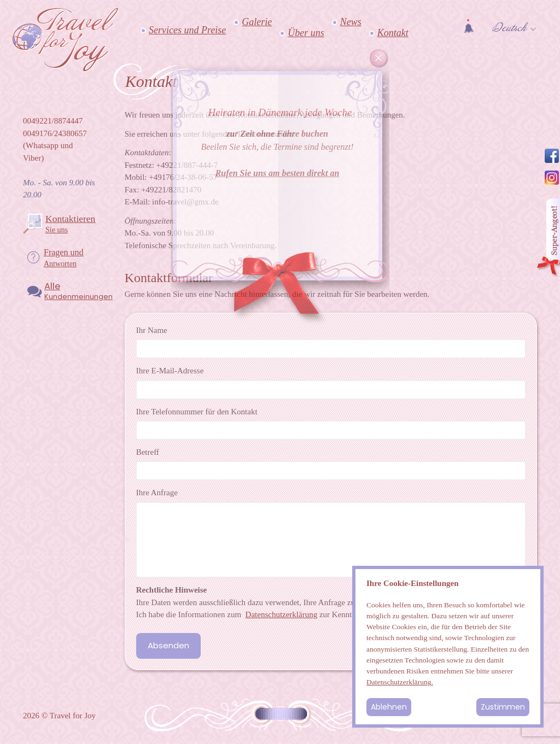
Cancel (379, 58)
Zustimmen (503, 707)
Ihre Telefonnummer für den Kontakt (197, 412)
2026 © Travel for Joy (59, 716)
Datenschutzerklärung (282, 614)
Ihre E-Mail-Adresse (170, 371)
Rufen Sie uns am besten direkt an (278, 173)
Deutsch (509, 28)
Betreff (148, 452)
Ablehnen (389, 707)
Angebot (548, 238)
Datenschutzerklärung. (400, 682)
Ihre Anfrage (157, 493)
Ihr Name (152, 330)
